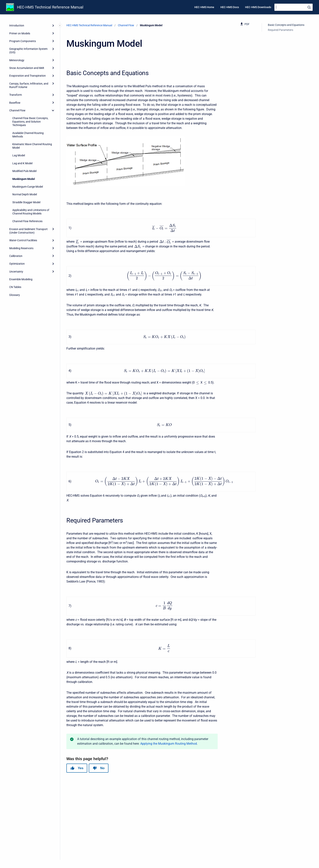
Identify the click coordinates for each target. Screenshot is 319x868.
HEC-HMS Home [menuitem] (204, 7)
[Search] (294, 7)
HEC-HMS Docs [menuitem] (230, 7)
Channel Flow (126, 25)
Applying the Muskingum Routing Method (169, 773)
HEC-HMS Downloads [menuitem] (258, 7)
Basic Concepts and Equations (286, 25)
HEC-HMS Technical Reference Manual (50, 7)
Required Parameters (280, 30)
